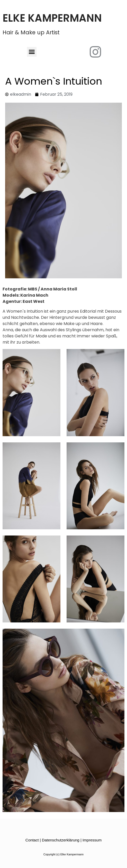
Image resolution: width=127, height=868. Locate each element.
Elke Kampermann (52, 18)
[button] (32, 52)
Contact (32, 840)
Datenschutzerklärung (61, 840)
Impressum (92, 840)
